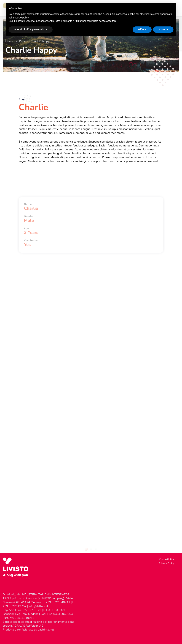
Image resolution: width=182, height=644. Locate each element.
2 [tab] (91, 549)
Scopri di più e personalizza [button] (31, 29)
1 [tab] (86, 549)
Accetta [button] (163, 29)
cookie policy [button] (21, 18)
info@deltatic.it (38, 606)
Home (9, 41)
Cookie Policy (166, 559)
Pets (22, 41)
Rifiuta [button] (142, 29)
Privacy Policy (166, 563)
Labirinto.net (46, 630)
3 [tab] (96, 549)
